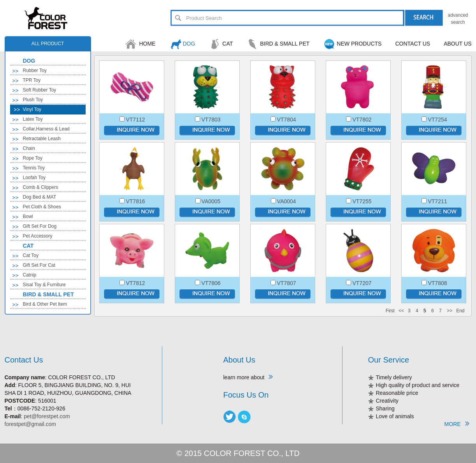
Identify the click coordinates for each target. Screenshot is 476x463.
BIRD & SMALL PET (285, 44)
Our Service (389, 360)
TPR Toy (32, 80)
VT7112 (135, 120)
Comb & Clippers (41, 187)
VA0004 (287, 201)
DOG (189, 44)
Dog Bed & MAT (40, 197)
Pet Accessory (38, 236)
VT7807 (286, 283)
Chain (29, 148)
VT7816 (135, 201)
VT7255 (362, 201)
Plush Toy (33, 100)
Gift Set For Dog (40, 226)
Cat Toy (31, 255)
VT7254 (437, 120)
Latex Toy (33, 119)
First (390, 311)
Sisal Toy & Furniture (45, 285)
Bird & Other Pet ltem (45, 304)
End (460, 311)
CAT (227, 44)
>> (450, 311)
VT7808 (437, 283)
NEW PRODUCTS (359, 44)
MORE (457, 424)
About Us (239, 360)
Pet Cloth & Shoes (42, 207)
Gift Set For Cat (39, 265)
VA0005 (211, 201)
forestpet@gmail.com (30, 424)
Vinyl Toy (32, 109)
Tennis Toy (34, 168)
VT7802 (362, 120)
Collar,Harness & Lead (46, 129)
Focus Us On (246, 395)
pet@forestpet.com (47, 416)
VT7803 (211, 120)
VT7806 (211, 283)
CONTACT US (413, 44)
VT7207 (362, 283)
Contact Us (24, 360)
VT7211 (437, 201)
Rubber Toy (35, 70)
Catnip (30, 275)
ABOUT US (458, 44)
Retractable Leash (42, 139)
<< (401, 311)
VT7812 (135, 283)
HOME (147, 44)
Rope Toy (33, 158)
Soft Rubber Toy (40, 90)
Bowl (28, 217)
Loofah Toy (34, 178)
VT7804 (286, 120)
